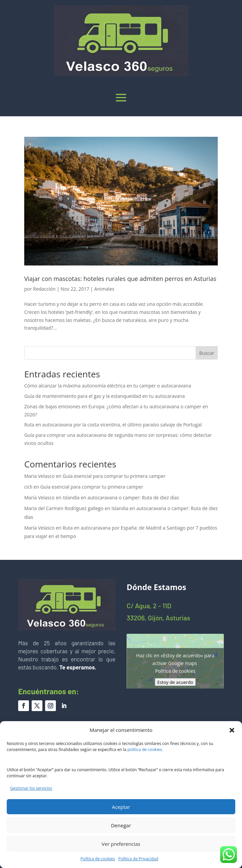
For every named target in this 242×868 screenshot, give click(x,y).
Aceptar (121, 807)
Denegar (121, 825)
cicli (28, 487)
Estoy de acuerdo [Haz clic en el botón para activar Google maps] (175, 682)
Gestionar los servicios (31, 788)
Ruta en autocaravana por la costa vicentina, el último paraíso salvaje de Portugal (113, 425)
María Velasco (39, 476)
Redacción (44, 289)
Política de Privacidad (138, 859)
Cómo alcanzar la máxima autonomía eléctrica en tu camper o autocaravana (108, 386)
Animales (104, 289)
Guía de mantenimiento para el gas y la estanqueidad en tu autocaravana (105, 396)
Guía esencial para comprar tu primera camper (114, 476)
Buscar (207, 353)
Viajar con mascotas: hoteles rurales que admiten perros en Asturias (120, 279)
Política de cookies (98, 859)
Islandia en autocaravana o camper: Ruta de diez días (121, 498)
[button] (232, 730)
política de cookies (145, 750)
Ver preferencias (121, 844)
